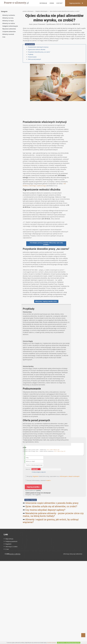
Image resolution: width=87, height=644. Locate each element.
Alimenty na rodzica (9, 23)
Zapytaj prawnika (76, 3)
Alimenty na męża (8, 21)
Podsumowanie (32, 57)
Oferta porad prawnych (34, 59)
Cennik (52, 3)
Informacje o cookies (11, 547)
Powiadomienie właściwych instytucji (38, 47)
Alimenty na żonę (8, 18)
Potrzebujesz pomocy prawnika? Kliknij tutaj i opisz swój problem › (46, 340)
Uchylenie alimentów (9, 32)
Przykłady (31, 54)
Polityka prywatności (11, 541)
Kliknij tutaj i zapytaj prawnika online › (46, 398)
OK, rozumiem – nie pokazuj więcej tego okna (69, 643)
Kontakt (60, 3)
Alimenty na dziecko (9, 15)
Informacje (43, 3)
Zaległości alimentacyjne (10, 26)
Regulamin (8, 544)
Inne (4, 37)
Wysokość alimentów (9, 29)
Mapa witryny (9, 539)
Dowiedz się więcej (52, 643)
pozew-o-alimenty (15, 554)
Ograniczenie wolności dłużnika (37, 49)
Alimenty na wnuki (8, 34)
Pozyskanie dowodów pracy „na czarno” (39, 52)
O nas (7, 549)
